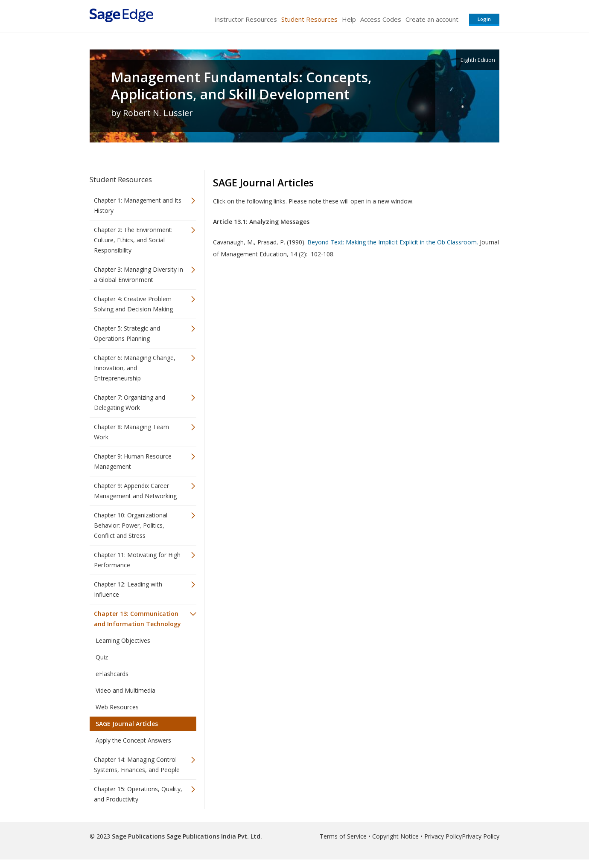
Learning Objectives (123, 640)
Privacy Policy (443, 836)
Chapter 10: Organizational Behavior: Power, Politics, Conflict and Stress (131, 525)
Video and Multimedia (125, 690)
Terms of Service (343, 836)
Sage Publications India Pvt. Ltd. (213, 836)
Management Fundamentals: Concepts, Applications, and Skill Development (241, 86)
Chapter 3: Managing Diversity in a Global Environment (139, 274)
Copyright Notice (395, 836)
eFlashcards (112, 674)
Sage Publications (138, 836)
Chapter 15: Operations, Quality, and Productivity (138, 794)
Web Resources (117, 707)
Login (484, 19)
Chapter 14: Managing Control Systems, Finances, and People (137, 765)
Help (349, 19)
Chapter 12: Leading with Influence (128, 589)
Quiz (102, 657)
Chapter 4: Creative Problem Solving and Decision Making (133, 304)
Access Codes (381, 19)
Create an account (432, 19)
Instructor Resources (246, 19)
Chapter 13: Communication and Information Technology (137, 619)
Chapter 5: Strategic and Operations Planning (127, 333)
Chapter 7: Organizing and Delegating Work (130, 402)
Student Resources (309, 19)
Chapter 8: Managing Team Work (131, 432)
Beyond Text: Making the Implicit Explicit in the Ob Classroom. (393, 242)
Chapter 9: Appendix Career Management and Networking (135, 491)
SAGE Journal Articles (127, 724)
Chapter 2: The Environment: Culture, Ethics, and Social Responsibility (133, 240)
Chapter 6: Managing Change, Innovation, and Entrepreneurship (135, 368)
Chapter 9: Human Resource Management (133, 461)
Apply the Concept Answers (133, 740)
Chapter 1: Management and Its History (138, 205)
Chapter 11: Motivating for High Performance (137, 560)
